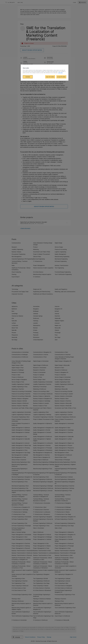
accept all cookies (61, 77)
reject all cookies (50, 77)
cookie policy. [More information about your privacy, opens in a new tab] (60, 73)
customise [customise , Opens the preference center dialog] (28, 77)
